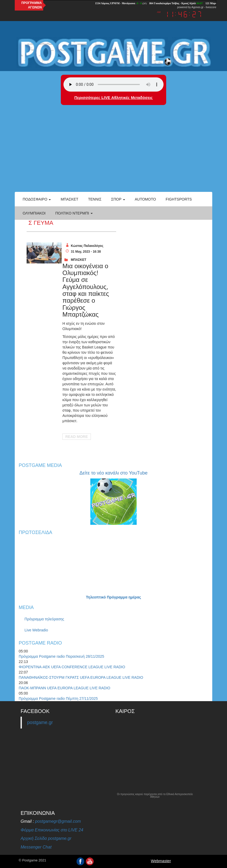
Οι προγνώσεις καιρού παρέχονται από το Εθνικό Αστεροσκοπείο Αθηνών (155, 796)
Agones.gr (198, 7)
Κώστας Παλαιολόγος (87, 246)
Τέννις (95, 199)
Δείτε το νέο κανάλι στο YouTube (113, 473)
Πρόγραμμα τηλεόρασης (44, 619)
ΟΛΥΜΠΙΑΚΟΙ (34, 213)
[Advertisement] (113, 152)
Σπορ (118, 199)
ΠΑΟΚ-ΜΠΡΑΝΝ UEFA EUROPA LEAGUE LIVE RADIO (65, 688)
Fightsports (179, 199)
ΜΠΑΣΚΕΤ (79, 260)
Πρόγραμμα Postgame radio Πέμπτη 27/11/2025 (58, 699)
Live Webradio (36, 630)
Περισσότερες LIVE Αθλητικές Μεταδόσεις (113, 98)
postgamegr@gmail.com (58, 821)
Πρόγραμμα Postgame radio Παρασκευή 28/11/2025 (61, 656)
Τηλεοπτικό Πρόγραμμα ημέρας (113, 597)
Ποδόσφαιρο (37, 199)
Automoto (145, 199)
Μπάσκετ (69, 199)
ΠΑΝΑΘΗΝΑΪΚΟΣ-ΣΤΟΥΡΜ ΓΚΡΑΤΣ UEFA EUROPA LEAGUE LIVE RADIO (81, 677)
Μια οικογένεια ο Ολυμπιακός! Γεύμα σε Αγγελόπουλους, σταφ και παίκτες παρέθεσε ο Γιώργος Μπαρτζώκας (86, 290)
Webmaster (161, 861)
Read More (77, 437)
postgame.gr (40, 722)
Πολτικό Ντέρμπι (74, 213)
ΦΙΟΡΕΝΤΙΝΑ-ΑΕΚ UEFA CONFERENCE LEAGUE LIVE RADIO (72, 667)
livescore (211, 7)
